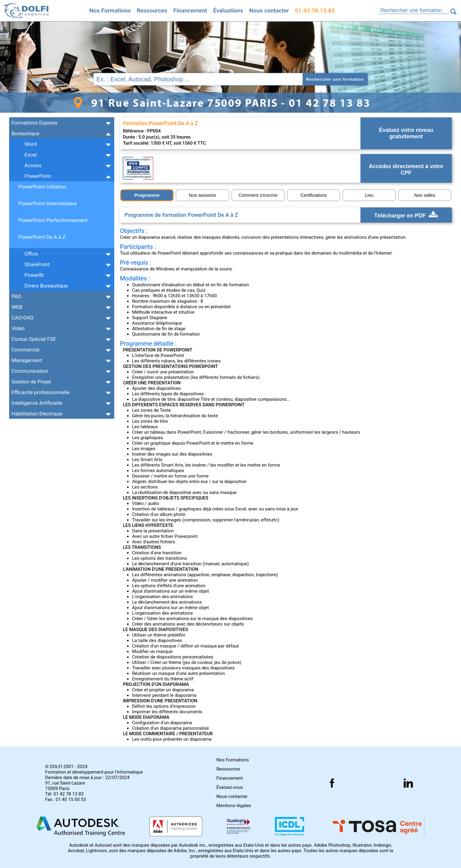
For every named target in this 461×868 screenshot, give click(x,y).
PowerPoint (38, 176)
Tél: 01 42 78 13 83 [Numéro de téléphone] (64, 794)
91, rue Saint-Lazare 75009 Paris (65, 786)
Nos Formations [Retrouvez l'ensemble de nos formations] (110, 11)
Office (31, 254)
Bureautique (25, 133)
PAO (16, 296)
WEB (17, 307)
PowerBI (34, 275)
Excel (30, 155)
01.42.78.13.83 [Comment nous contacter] (315, 11)
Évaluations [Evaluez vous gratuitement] (228, 11)
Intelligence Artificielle (37, 403)
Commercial (26, 350)
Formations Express (34, 123)
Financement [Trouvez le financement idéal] (190, 11)
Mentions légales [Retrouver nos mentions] (234, 806)
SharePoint (37, 264)
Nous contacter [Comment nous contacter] (269, 11)
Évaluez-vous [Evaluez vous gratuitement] (230, 787)
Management (27, 360)
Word (30, 144)
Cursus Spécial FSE (34, 339)
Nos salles (425, 195)
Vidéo (18, 328)
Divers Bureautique (46, 286)
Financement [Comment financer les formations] (230, 778)
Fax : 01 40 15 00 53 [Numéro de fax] (66, 799)
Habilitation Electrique (37, 414)
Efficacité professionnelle (41, 392)
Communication (30, 371)
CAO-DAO (23, 318)
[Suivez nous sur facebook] (332, 783)
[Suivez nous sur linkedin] (408, 783)
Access (33, 165)
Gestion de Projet (31, 382)
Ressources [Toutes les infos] (152, 11)
